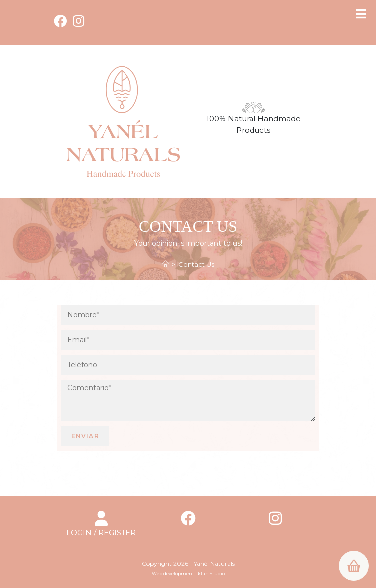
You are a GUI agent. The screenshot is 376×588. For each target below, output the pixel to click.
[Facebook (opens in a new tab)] (62, 21)
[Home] (166, 264)
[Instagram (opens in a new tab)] (78, 21)
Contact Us (196, 264)
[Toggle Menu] (361, 14)
